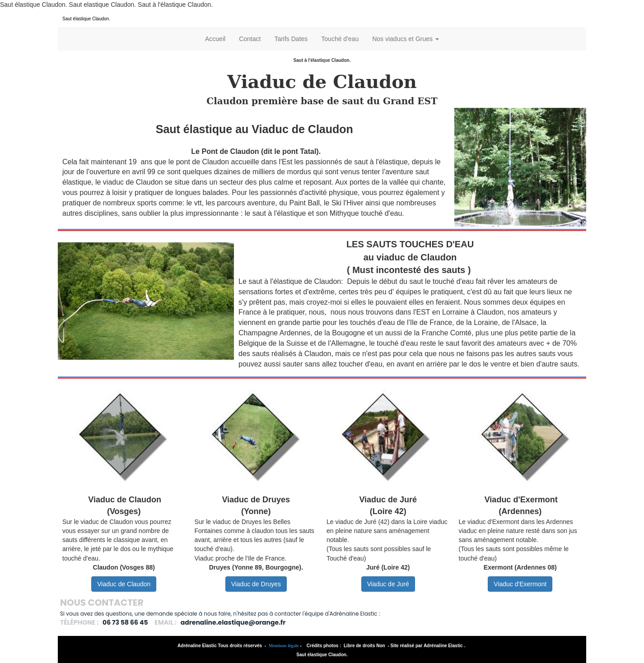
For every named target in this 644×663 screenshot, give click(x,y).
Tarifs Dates (291, 39)
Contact (250, 39)
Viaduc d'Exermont (520, 584)
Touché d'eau (340, 39)
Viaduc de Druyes (256, 584)
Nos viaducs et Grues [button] (406, 39)
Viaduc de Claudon (124, 584)
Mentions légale (284, 646)
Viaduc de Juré (388, 584)
